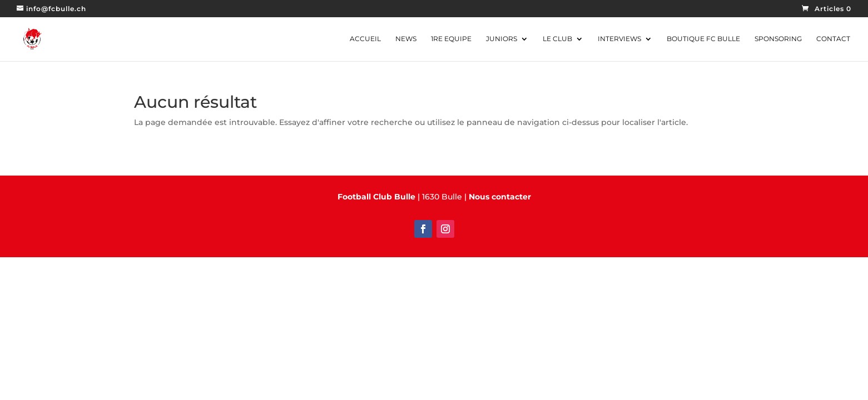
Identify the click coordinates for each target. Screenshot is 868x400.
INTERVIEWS (619, 39)
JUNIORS (502, 39)
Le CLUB (557, 39)
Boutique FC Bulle (703, 39)
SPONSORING (778, 39)
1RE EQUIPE (451, 39)
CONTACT (833, 39)
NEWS (406, 39)
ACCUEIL (365, 39)
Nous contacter (500, 197)
